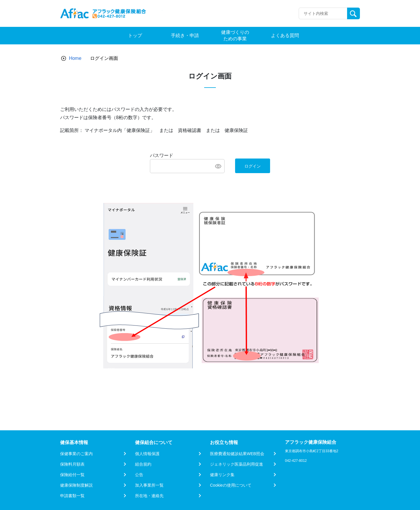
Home (75, 58)
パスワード (162, 155)
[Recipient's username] (323, 13)
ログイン (253, 166)
